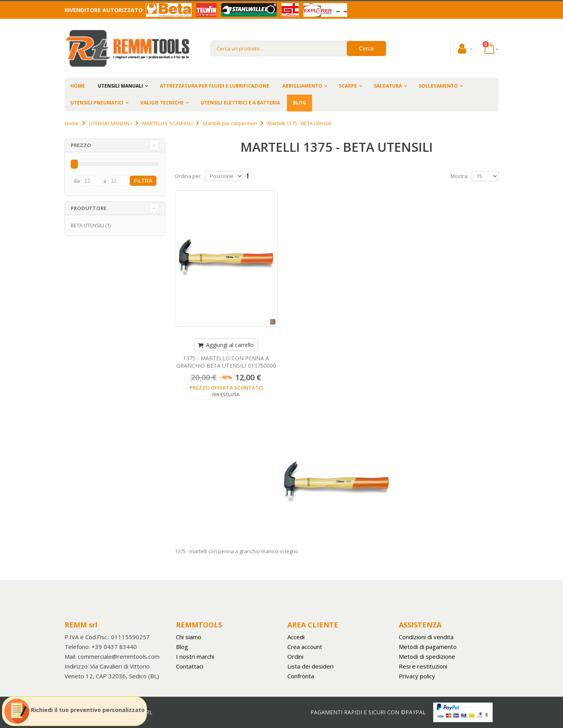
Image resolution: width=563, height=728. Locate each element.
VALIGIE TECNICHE (162, 103)
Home (72, 123)
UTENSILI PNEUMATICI (97, 103)
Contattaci (190, 666)
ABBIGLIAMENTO (302, 86)
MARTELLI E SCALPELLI (168, 123)
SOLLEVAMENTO (438, 86)
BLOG (299, 103)
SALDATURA (388, 86)
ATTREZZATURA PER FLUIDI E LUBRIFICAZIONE (215, 86)
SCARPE (348, 86)
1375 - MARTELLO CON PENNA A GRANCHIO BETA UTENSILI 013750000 (226, 362)
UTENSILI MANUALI (120, 86)
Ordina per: (188, 176)
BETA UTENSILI (87, 225)
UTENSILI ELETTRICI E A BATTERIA (240, 103)
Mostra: (459, 176)
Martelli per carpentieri (230, 123)
